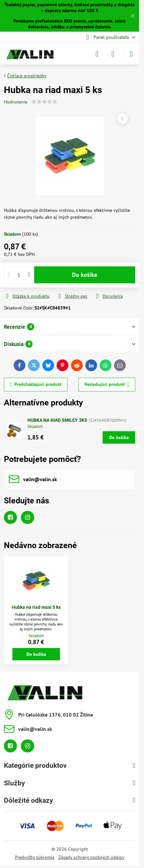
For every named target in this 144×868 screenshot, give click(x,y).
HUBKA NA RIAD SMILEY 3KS (57, 420)
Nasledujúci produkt (107, 385)
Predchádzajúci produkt (36, 385)
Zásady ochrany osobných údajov (91, 857)
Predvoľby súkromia (35, 857)
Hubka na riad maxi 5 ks (36, 607)
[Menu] (131, 54)
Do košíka (85, 275)
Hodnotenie (16, 102)
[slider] (44, 102)
